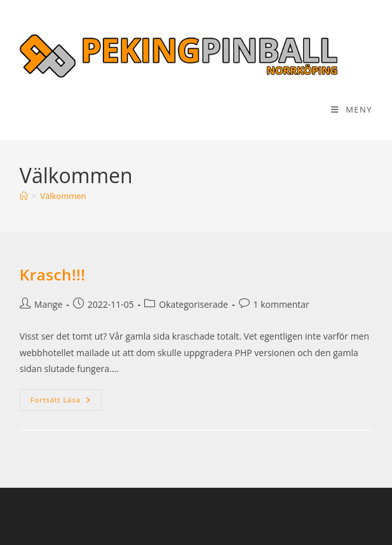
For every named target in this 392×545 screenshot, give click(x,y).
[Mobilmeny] (352, 109)
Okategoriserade (193, 304)
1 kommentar (281, 304)
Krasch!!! (53, 274)
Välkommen (63, 196)
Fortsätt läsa (66, 400)
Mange (48, 304)
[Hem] (24, 196)
